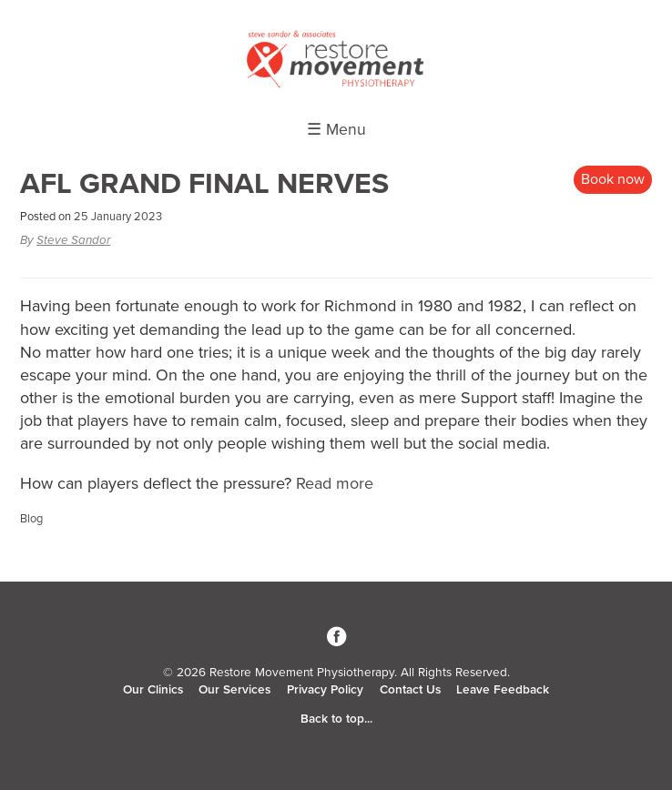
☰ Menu (336, 130)
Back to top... (336, 719)
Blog (31, 519)
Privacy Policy (325, 690)
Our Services (234, 690)
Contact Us (410, 690)
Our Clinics (153, 690)
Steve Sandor (73, 240)
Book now (613, 179)
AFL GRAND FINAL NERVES (204, 184)
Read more (335, 483)
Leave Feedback (503, 690)
